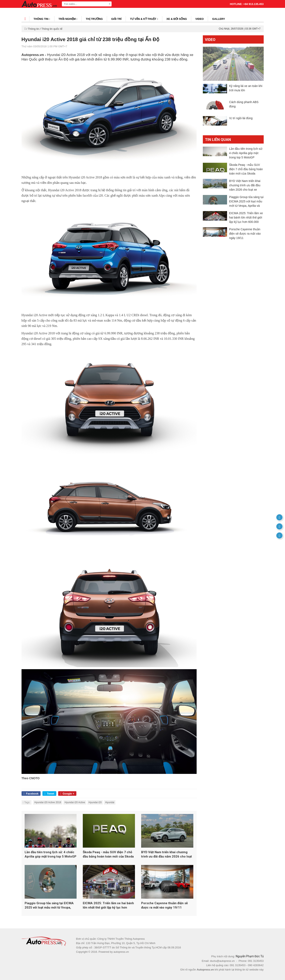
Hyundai (110, 802)
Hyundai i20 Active (75, 802)
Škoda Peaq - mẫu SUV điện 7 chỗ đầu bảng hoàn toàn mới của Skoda (108, 854)
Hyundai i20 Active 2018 (48, 802)
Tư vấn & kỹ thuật (144, 19)
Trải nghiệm (68, 19)
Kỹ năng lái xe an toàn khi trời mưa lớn (246, 88)
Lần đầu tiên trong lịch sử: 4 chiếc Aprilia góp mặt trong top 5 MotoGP (51, 854)
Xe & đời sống (177, 19)
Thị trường (94, 19)
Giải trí (116, 19)
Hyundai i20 (95, 802)
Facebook (31, 794)
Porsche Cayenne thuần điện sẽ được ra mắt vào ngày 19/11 (164, 905)
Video (200, 19)
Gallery (219, 19)
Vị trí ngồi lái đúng (241, 123)
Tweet (49, 794)
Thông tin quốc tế (52, 29)
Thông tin (42, 19)
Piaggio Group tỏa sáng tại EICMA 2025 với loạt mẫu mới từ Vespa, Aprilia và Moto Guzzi (49, 906)
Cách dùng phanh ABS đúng (244, 106)
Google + (67, 794)
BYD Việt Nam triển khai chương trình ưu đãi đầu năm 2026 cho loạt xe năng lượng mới (167, 855)
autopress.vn (121, 952)
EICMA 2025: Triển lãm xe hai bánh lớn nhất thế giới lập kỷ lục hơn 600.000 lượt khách (108, 906)
